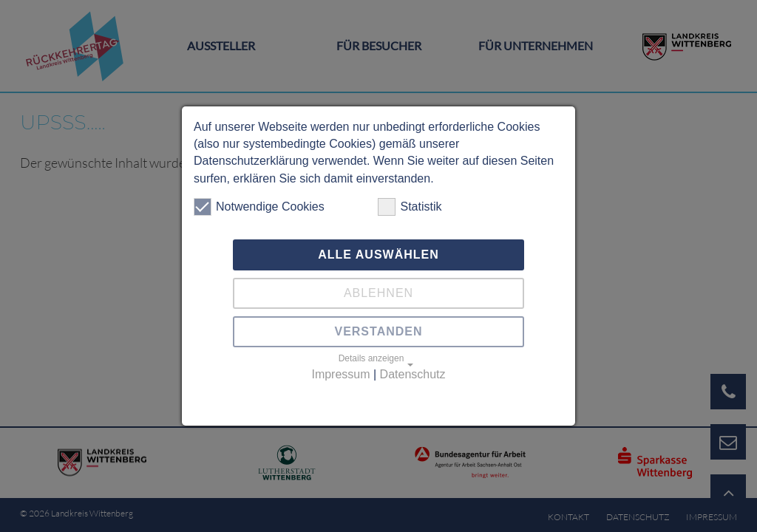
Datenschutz (413, 374)
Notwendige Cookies (259, 207)
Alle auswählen (378, 255)
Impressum (340, 374)
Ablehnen (378, 293)
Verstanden (378, 331)
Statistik (410, 207)
